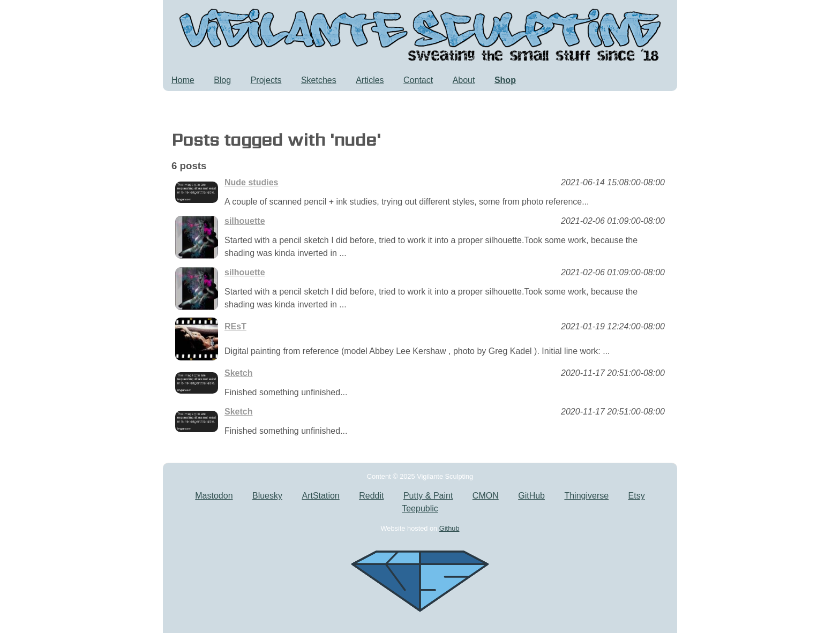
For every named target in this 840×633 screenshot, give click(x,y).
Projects (266, 80)
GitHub (531, 496)
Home (183, 80)
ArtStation (320, 496)
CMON (486, 496)
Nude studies (251, 182)
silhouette (245, 221)
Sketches (319, 80)
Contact (418, 80)
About (464, 80)
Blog (222, 80)
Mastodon (214, 496)
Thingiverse (586, 496)
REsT (235, 326)
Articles (370, 80)
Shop (505, 80)
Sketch (238, 373)
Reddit (371, 496)
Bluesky (267, 496)
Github (449, 528)
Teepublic (420, 508)
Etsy (637, 496)
